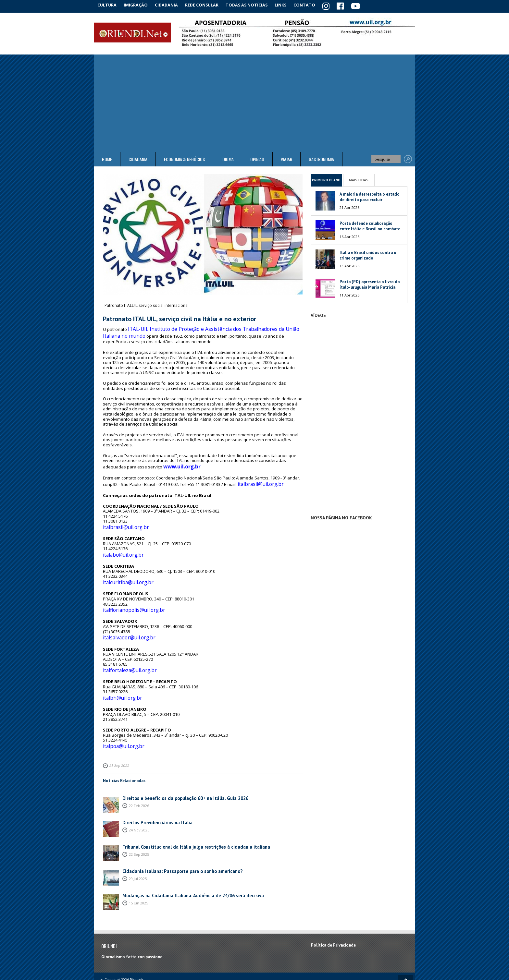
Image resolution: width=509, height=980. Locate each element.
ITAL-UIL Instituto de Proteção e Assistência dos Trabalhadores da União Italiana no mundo (197, 329)
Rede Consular (207, 5)
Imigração (139, 5)
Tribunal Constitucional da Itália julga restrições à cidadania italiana (189, 823)
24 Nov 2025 (139, 806)
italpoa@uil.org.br (120, 723)
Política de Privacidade (333, 922)
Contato (313, 5)
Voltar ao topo (406, 957)
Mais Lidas (359, 179)
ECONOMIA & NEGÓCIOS (184, 158)
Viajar (286, 158)
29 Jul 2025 (138, 855)
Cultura (108, 5)
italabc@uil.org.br (120, 543)
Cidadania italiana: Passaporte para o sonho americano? (176, 848)
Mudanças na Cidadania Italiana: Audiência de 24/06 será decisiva (185, 872)
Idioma (228, 158)
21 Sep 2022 (118, 742)
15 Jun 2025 (138, 879)
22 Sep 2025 (139, 831)
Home (107, 158)
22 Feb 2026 (139, 782)
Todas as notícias (252, 5)
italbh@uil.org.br (119, 677)
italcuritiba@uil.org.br (124, 569)
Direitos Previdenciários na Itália (154, 799)
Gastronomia (321, 158)
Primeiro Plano (326, 179)
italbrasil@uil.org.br (257, 476)
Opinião (257, 158)
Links (287, 5)
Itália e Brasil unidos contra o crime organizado (368, 254)
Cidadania (171, 5)
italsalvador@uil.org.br (125, 621)
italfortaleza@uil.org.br (125, 651)
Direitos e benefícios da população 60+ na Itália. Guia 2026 (179, 775)
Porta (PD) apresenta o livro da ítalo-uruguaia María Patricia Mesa (370, 286)
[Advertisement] (255, 102)
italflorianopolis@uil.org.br (129, 595)
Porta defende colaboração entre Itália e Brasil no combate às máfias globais (370, 228)
